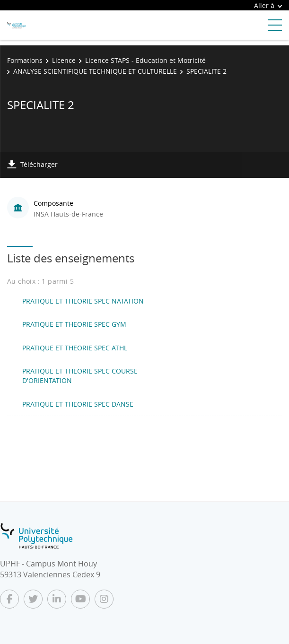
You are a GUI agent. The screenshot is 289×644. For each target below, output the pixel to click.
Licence (64, 60)
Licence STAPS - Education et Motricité (145, 60)
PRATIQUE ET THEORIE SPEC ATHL (75, 348)
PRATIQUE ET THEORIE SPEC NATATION (83, 301)
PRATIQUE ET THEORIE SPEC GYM (74, 324)
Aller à (268, 5)
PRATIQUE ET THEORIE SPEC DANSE (78, 404)
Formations (25, 60)
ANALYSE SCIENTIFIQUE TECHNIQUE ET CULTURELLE (95, 71)
